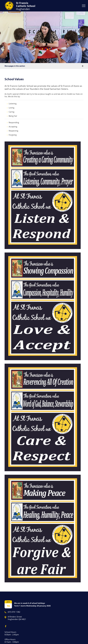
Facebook (5, 626)
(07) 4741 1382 (14, 612)
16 (8, 606)
